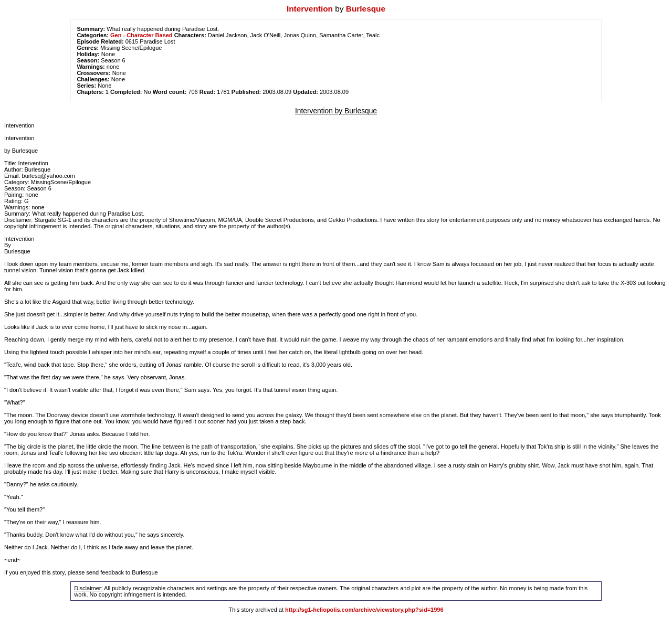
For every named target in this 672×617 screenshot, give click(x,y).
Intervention (310, 9)
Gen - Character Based (141, 35)
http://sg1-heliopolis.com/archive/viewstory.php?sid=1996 (364, 610)
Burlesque (366, 9)
